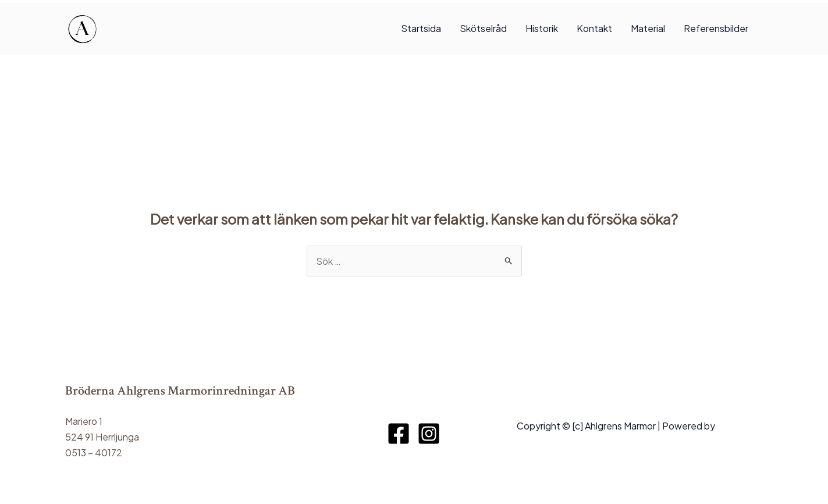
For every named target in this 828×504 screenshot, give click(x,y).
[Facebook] (399, 434)
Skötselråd (483, 28)
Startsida (421, 28)
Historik (542, 28)
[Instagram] (429, 434)
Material (648, 28)
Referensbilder (716, 28)
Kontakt (594, 28)
